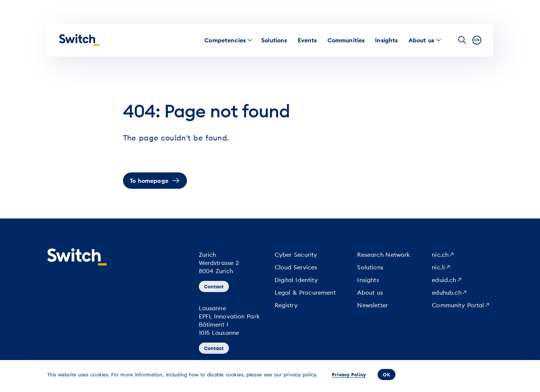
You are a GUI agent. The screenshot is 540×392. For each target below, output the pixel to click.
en (477, 40)
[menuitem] (225, 40)
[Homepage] (79, 40)
